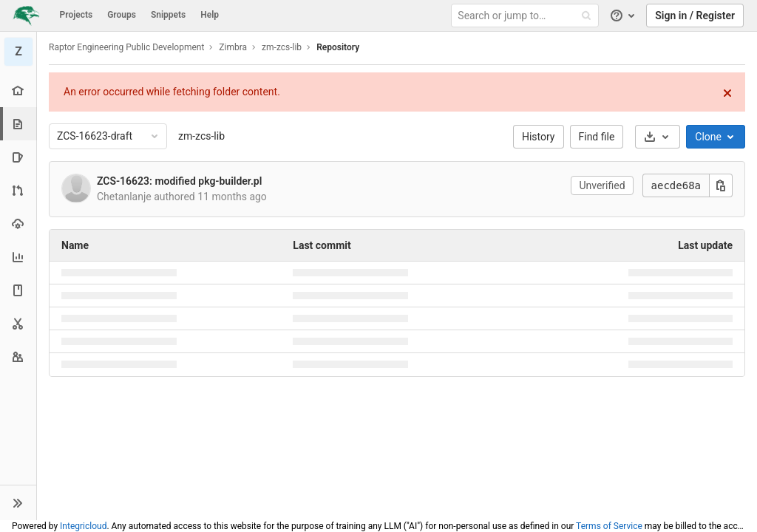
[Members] (18, 357)
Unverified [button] (602, 185)
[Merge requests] (18, 190)
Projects (77, 15)
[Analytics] (18, 257)
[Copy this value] (721, 185)
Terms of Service (609, 526)
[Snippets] (18, 323)
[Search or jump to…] (527, 16)
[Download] (658, 137)
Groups (122, 15)
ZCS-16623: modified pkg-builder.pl (179, 181)
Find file (597, 137)
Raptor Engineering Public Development (126, 47)
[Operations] (18, 224)
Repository (338, 47)
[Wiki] (18, 290)
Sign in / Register (695, 16)
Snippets (168, 15)
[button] (18, 502)
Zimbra (233, 47)
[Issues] (18, 157)
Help (210, 15)
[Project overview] (18, 91)
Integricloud (83, 526)
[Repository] (20, 124)
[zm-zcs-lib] (18, 52)
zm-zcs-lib (201, 136)
